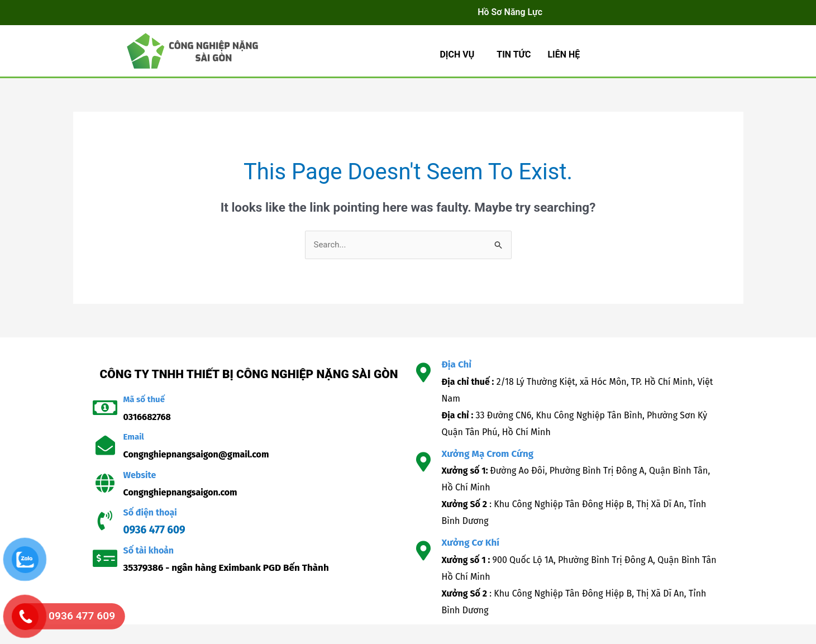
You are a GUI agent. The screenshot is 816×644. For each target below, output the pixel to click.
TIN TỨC (514, 54)
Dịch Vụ (457, 54)
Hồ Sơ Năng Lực (510, 12)
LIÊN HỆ (564, 54)
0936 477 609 (154, 530)
